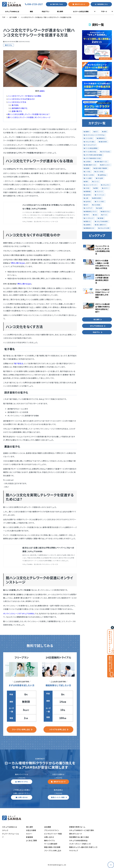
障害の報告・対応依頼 (52, 847)
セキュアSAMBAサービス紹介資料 (82, 830)
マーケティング (89, 218)
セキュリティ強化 (89, 142)
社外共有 (87, 201)
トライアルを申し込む (58, 729)
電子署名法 (19, 363)
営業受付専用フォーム (77, 827)
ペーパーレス (99, 195)
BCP (86, 205)
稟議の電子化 (17, 111)
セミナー (105, 188)
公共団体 (87, 162)
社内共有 (87, 195)
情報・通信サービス (90, 165)
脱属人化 (87, 221)
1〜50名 (87, 171)
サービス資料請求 (51, 844)
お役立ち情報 (31, 830)
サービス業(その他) (90, 152)
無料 (86, 181)
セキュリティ (105, 185)
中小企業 (99, 178)
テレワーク (99, 191)
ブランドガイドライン (52, 830)
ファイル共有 (88, 138)
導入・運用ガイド (100, 225)
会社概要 (48, 827)
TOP (4, 17)
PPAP (86, 215)
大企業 (99, 208)
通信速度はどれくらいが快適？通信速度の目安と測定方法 (103, 279)
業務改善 (87, 191)
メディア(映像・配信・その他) (92, 158)
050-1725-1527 (36, 4)
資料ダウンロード (80, 4)
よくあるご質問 (31, 840)
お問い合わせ (23, 797)
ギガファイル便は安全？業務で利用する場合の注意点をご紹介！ (102, 308)
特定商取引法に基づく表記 (79, 837)
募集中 (87, 132)
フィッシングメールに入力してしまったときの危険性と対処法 (103, 250)
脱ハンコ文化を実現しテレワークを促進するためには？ (29, 114)
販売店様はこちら (103, 4)
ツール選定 (88, 178)
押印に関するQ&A (18, 263)
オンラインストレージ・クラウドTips (94, 135)
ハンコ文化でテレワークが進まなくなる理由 (25, 96)
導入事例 (60, 11)
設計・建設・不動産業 (100, 168)
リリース (95, 181)
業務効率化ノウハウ (90, 211)
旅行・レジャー (105, 165)
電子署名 (15, 105)
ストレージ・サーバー (90, 185)
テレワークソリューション (10, 835)
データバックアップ (90, 145)
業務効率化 (101, 138)
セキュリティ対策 (104, 228)
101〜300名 (99, 171)
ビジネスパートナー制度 (53, 834)
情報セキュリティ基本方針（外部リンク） (83, 847)
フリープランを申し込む (21, 729)
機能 (31, 11)
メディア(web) (105, 152)
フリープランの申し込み (53, 851)
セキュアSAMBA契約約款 (78, 840)
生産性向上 (102, 175)
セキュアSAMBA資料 (101, 221)
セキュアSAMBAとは (12, 11)
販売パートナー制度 (58, 797)
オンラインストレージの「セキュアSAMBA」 (19, 613)
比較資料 (87, 225)
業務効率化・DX (89, 228)
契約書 (101, 218)
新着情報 (29, 837)
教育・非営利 (97, 198)
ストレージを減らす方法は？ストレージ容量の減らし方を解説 (102, 293)
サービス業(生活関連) (91, 148)
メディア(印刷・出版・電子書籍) (93, 155)
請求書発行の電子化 (20, 108)
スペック (5, 830)
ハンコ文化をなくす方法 (17, 102)
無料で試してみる (58, 4)
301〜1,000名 (89, 175)
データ (104, 215)
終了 (96, 132)
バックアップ (88, 208)
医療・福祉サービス (101, 162)
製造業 (87, 168)
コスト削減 (96, 205)
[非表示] (42, 91)
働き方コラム (9, 45)
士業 (86, 198)
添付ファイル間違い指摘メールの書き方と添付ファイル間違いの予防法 (102, 264)
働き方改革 (103, 142)
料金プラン (46, 11)
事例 (104, 132)
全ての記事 (13, 17)
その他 (86, 188)
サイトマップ (74, 851)
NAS (95, 215)
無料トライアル (23, 782)
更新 (96, 188)
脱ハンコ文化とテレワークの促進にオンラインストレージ (29, 117)
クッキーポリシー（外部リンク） (80, 844)
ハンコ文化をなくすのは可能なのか (21, 99)
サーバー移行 (99, 201)
